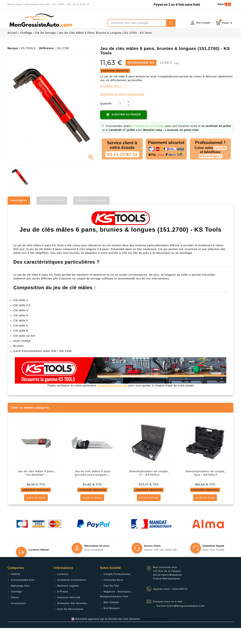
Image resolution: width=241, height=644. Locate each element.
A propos (63, 608)
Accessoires (18, 619)
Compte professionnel (117, 590)
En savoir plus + (111, 102)
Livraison (63, 590)
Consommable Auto (23, 596)
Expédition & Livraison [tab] (91, 216)
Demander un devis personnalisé (122, 110)
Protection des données (72, 619)
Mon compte (111, 618)
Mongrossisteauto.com (112, 401)
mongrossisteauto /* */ (40, 20)
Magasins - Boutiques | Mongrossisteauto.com (116, 610)
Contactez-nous (113, 596)
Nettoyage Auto (20, 602)
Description (19, 216)
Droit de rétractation (70, 625)
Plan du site (111, 602)
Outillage (16, 608)
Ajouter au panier (123, 131)
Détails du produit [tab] (52, 216)
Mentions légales (68, 602)
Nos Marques (112, 624)
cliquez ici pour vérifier (155, 635)
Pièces (15, 613)
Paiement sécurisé (69, 613)
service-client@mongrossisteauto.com (181, 622)
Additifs (16, 590)
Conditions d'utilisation (72, 596)
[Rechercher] (142, 23)
